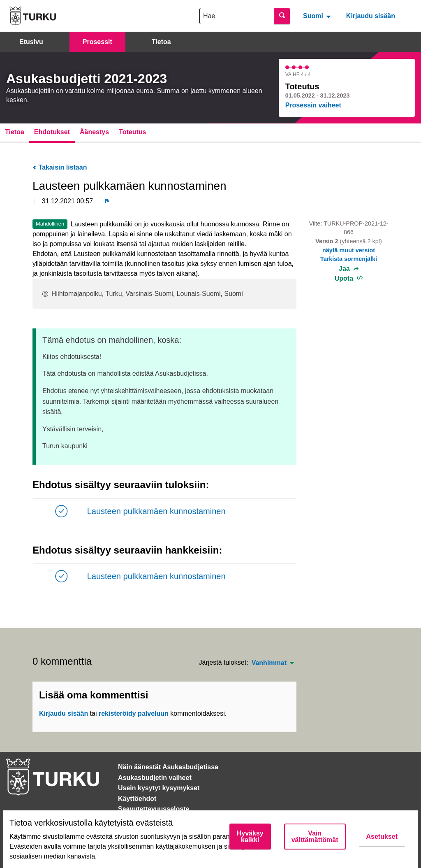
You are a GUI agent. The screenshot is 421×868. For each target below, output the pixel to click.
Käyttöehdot (137, 799)
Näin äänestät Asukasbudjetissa (168, 767)
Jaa (349, 269)
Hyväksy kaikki (250, 837)
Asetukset (382, 837)
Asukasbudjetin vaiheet (155, 778)
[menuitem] (318, 16)
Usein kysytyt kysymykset (159, 788)
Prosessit (97, 42)
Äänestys (94, 132)
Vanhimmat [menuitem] (269, 663)
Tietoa (161, 42)
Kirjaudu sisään (371, 16)
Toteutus (132, 132)
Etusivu (31, 42)
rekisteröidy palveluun (134, 713)
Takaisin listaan (60, 167)
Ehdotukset (52, 132)
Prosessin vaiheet (313, 105)
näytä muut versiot (349, 250)
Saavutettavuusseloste (154, 809)
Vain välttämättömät (315, 837)
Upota (349, 278)
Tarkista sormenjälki (349, 259)
